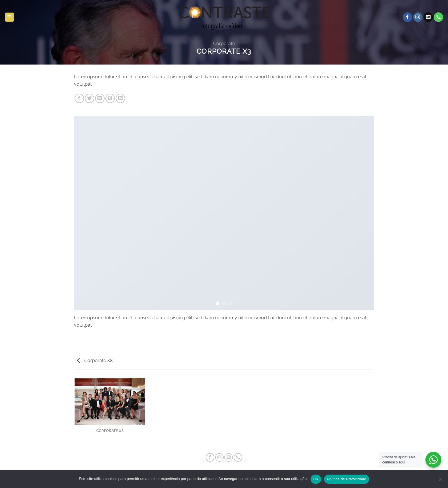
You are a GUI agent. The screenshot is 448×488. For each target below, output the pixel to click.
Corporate (224, 44)
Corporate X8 (95, 361)
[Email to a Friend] (100, 98)
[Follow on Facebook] (408, 17)
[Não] (440, 481)
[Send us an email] (428, 17)
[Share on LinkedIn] (120, 98)
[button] (9, 17)
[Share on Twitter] (90, 98)
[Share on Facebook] (79, 98)
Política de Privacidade (347, 479)
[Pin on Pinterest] (110, 98)
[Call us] (438, 17)
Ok (316, 479)
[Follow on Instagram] (418, 17)
